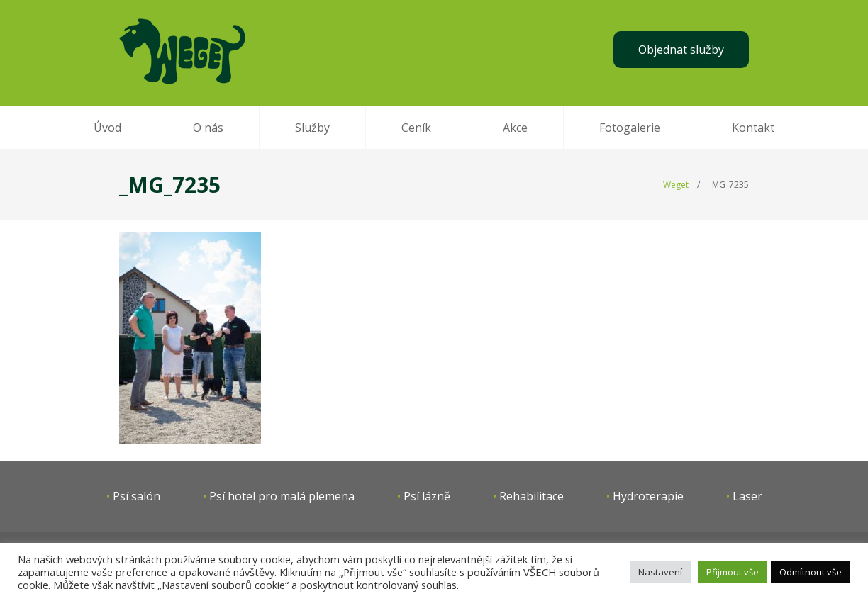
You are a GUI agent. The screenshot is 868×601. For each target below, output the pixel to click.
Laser (747, 496)
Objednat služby (681, 50)
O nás (208, 128)
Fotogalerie (630, 128)
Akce (515, 128)
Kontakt (753, 128)
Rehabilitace (532, 496)
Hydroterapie (648, 496)
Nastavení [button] (660, 572)
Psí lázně (427, 496)
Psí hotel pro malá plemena (282, 496)
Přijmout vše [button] (733, 572)
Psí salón (137, 496)
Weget (676, 185)
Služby (312, 128)
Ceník (416, 128)
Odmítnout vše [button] (811, 572)
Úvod (107, 128)
